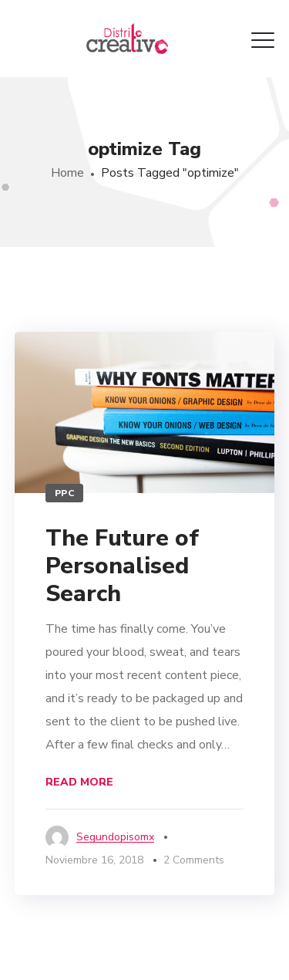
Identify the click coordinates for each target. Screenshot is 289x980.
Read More (79, 782)
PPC (65, 493)
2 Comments (194, 860)
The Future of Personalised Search (122, 566)
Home (67, 173)
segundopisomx (115, 837)
